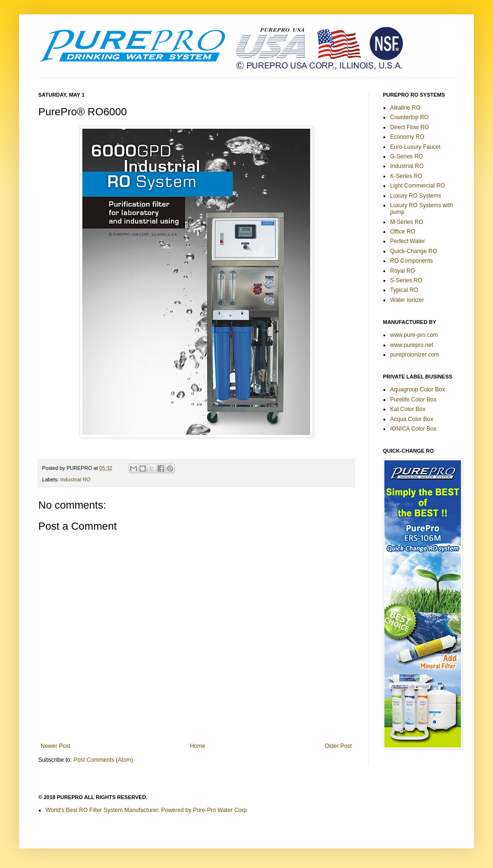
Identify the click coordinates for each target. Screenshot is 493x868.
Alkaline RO (405, 108)
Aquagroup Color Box (418, 389)
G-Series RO (407, 156)
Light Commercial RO (418, 186)
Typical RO (404, 290)
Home (198, 746)
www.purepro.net (412, 345)
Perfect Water (408, 241)
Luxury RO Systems (416, 196)
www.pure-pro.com (414, 335)
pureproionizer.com (415, 355)
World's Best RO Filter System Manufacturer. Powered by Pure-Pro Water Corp (146, 810)
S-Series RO (406, 280)
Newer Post (56, 746)
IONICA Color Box (413, 429)
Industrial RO (75, 479)
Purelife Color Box (413, 400)
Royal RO (403, 271)
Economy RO (407, 137)
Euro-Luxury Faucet (415, 147)
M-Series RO (407, 222)
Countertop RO (409, 117)
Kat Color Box (408, 409)
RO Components (411, 261)
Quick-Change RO (414, 251)
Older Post (338, 746)
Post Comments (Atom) (103, 760)
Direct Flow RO (409, 127)
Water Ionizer (407, 300)
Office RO (403, 232)
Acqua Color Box (412, 419)
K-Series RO (406, 176)
